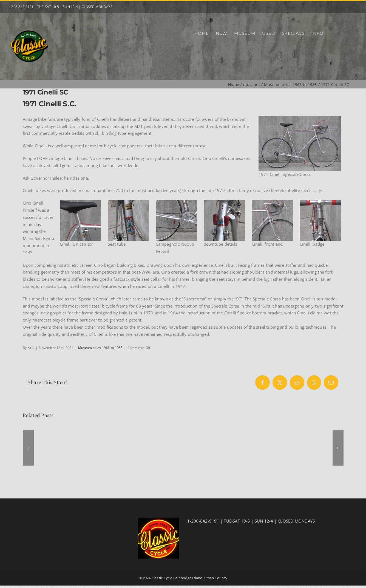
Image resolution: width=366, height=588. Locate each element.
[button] (28, 448)
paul (31, 348)
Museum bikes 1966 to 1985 (100, 348)
